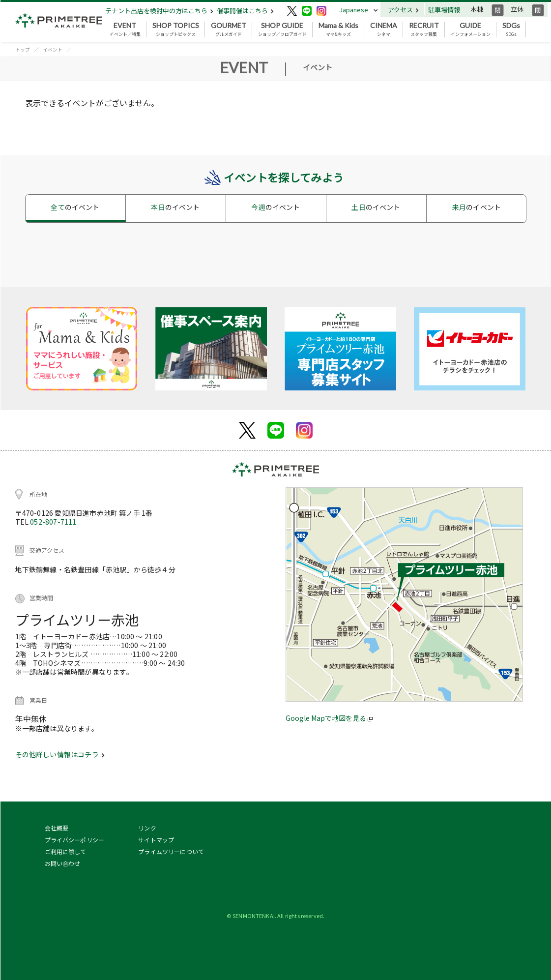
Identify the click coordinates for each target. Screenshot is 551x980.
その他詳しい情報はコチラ (60, 754)
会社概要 (57, 828)
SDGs (511, 30)
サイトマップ (156, 840)
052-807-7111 (53, 522)
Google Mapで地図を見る (329, 718)
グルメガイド (229, 30)
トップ (23, 49)
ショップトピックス (176, 30)
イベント (53, 49)
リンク (147, 828)
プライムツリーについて (171, 851)
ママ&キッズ (338, 30)
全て (75, 207)
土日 (376, 207)
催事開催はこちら (245, 11)
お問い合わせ (63, 863)
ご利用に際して (66, 851)
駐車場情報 (444, 10)
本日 (175, 207)
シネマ (384, 30)
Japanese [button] (354, 10)
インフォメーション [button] (471, 30)
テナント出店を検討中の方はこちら (159, 11)
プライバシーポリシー (75, 840)
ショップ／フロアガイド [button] (282, 30)
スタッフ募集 (424, 30)
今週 (275, 207)
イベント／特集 (125, 30)
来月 (477, 207)
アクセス (403, 10)
